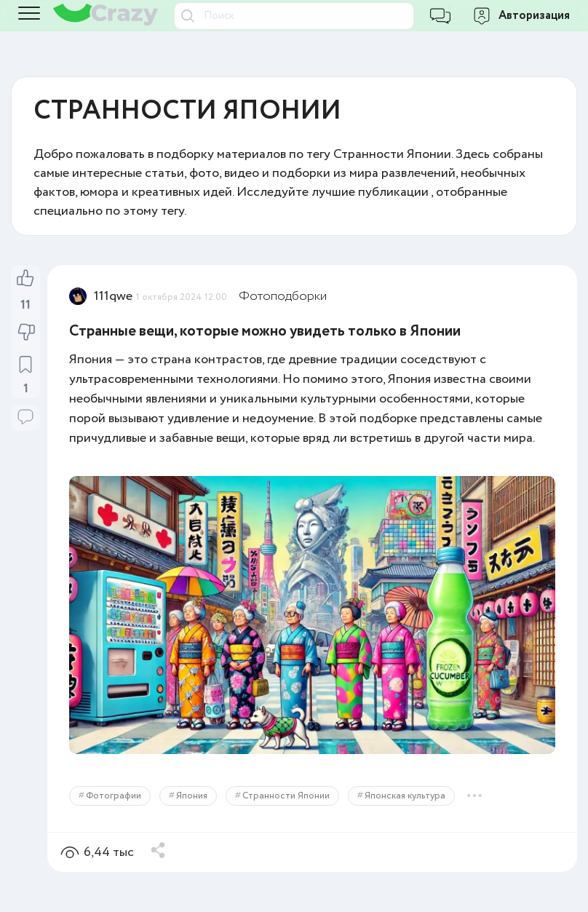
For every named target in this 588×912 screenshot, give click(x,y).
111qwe (113, 296)
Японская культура (405, 796)
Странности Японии (286, 796)
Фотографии (114, 796)
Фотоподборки (283, 296)
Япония (192, 796)
